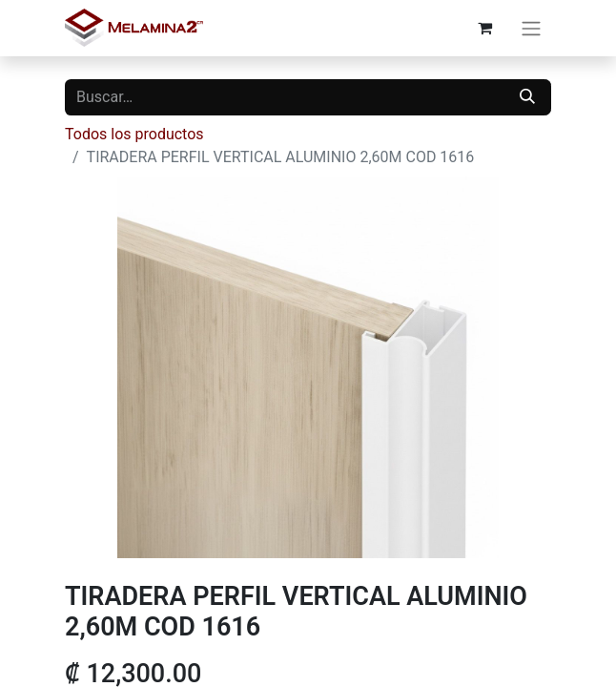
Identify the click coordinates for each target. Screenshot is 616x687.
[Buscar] (527, 97)
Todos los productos (134, 134)
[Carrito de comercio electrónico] (484, 28)
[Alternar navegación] (531, 28)
